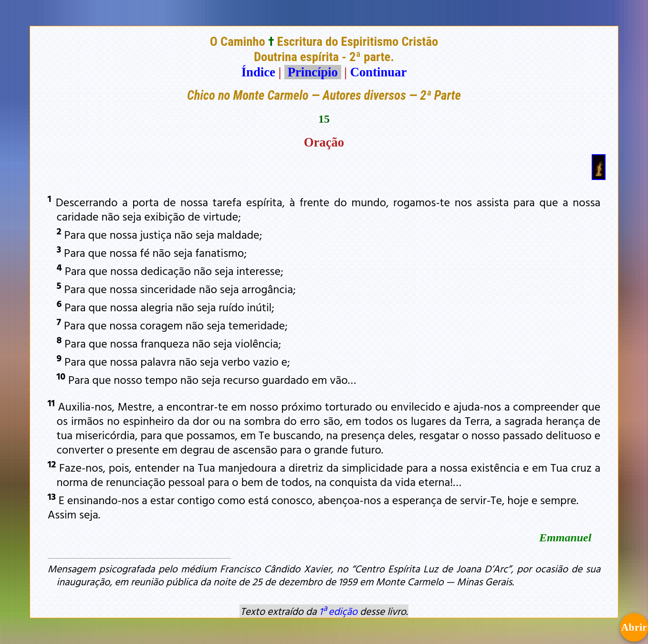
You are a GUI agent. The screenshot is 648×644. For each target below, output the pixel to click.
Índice (258, 72)
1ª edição (338, 611)
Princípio (313, 72)
